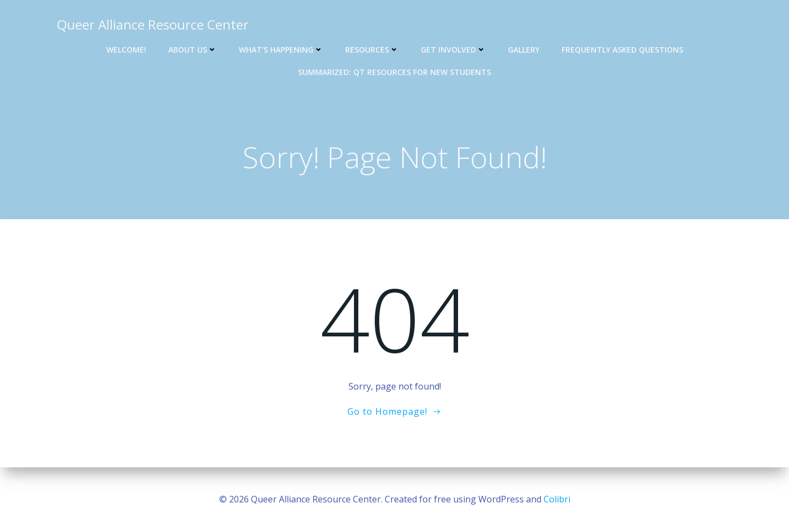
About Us (193, 50)
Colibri (557, 499)
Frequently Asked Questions (622, 50)
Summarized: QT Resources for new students (395, 72)
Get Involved (453, 50)
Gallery (524, 50)
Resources (372, 50)
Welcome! (126, 50)
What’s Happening (281, 50)
